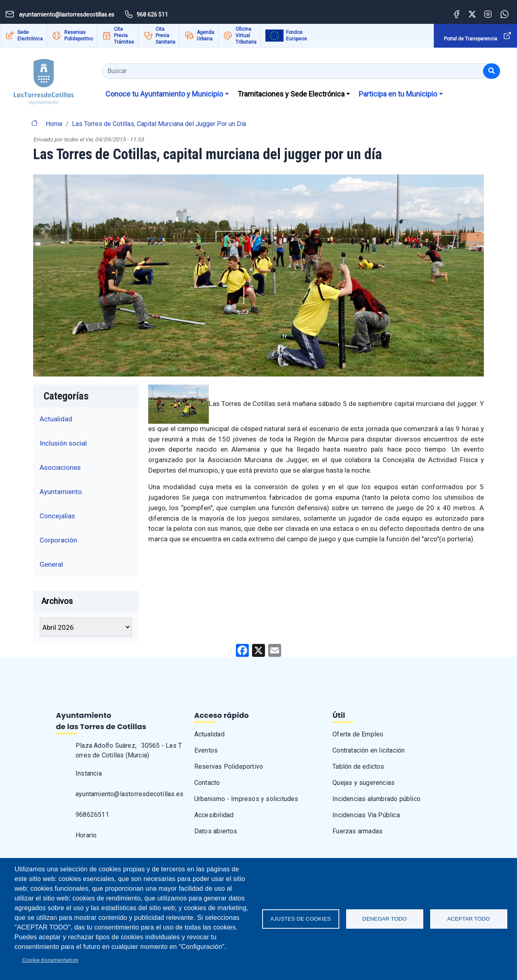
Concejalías (57, 516)
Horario (86, 835)
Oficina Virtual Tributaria (246, 36)
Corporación (58, 540)
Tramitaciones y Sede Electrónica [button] (291, 94)
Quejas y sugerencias (364, 783)
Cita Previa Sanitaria (165, 36)
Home (54, 124)
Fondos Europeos (296, 36)
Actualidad (56, 419)
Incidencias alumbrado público (376, 799)
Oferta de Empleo (358, 734)
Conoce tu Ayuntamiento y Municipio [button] (164, 94)
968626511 (92, 815)
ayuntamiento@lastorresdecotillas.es (129, 794)
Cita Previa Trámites (124, 36)
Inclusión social (63, 443)
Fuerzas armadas (357, 831)
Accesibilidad (214, 815)
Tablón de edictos (358, 767)
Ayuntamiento (61, 492)
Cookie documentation (50, 960)
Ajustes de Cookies (301, 919)
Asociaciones (60, 467)
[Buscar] (492, 71)
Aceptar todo (469, 919)
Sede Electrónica (30, 36)
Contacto (207, 783)
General (51, 564)
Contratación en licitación (369, 750)
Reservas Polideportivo (79, 36)
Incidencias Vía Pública (366, 815)
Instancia (89, 773)
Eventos (206, 750)
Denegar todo (385, 919)
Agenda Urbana (205, 36)
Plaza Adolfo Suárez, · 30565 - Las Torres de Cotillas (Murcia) (129, 750)
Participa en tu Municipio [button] (398, 94)
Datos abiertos (216, 831)
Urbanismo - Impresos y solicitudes (246, 799)
